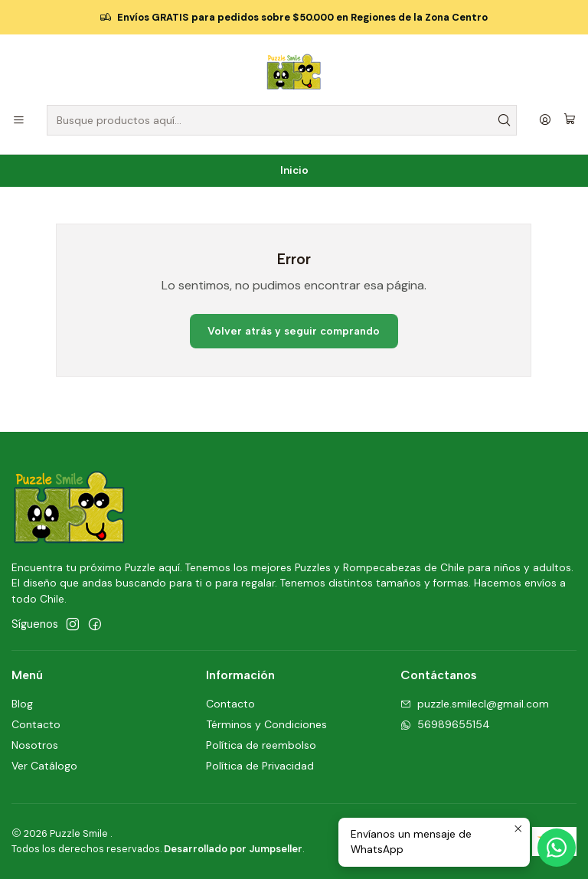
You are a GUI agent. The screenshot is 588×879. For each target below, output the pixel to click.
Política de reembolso (261, 745)
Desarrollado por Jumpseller (233, 849)
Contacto (36, 724)
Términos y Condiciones (266, 724)
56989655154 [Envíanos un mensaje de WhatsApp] (445, 724)
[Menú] (19, 121)
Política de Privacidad (260, 766)
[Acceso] (545, 121)
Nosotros (35, 745)
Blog (22, 704)
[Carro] (570, 120)
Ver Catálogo (44, 766)
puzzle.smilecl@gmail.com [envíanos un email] (475, 704)
